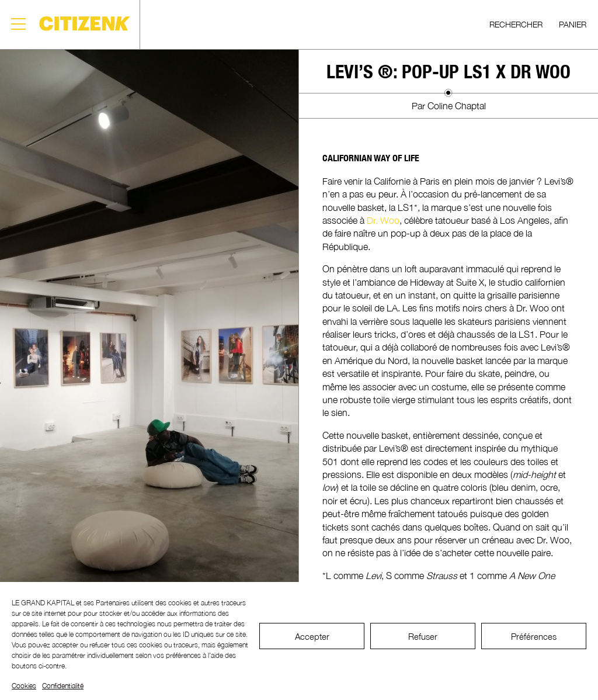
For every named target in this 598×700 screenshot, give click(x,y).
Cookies (24, 686)
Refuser (423, 636)
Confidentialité (63, 686)
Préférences (534, 636)
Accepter (312, 636)
